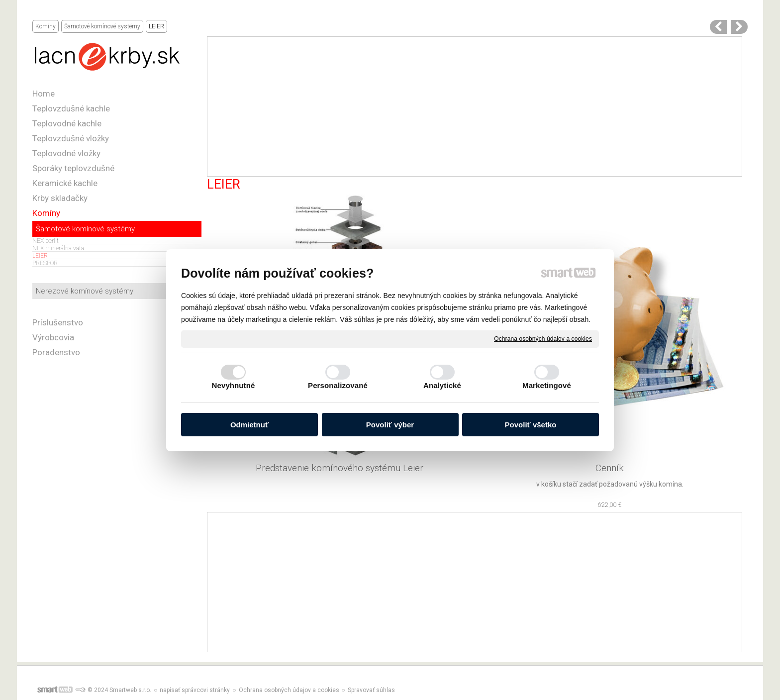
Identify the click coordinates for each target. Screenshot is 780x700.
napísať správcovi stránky (195, 690)
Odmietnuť (249, 425)
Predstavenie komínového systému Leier (340, 468)
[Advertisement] (475, 106)
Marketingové (547, 385)
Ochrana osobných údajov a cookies (543, 338)
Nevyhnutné (234, 385)
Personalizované (338, 385)
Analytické (442, 385)
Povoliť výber (390, 425)
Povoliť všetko (531, 425)
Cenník (610, 468)
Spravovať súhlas (371, 690)
